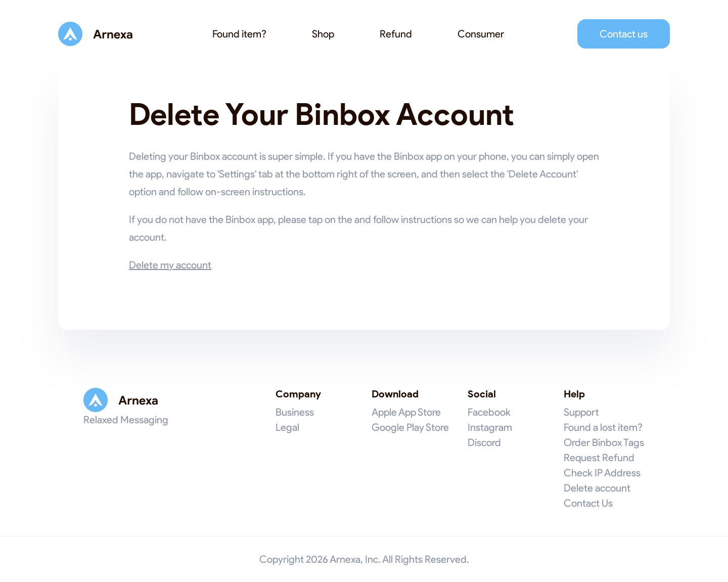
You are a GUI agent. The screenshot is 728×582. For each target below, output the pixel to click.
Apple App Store (406, 412)
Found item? (239, 34)
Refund (396, 34)
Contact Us (588, 503)
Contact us (624, 34)
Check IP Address (602, 473)
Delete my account (170, 265)
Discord (484, 442)
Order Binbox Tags (604, 442)
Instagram (490, 427)
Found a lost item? (603, 427)
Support (581, 412)
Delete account (597, 488)
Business (295, 412)
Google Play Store (410, 427)
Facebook (489, 412)
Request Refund (599, 458)
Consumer (481, 34)
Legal (287, 427)
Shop (323, 34)
